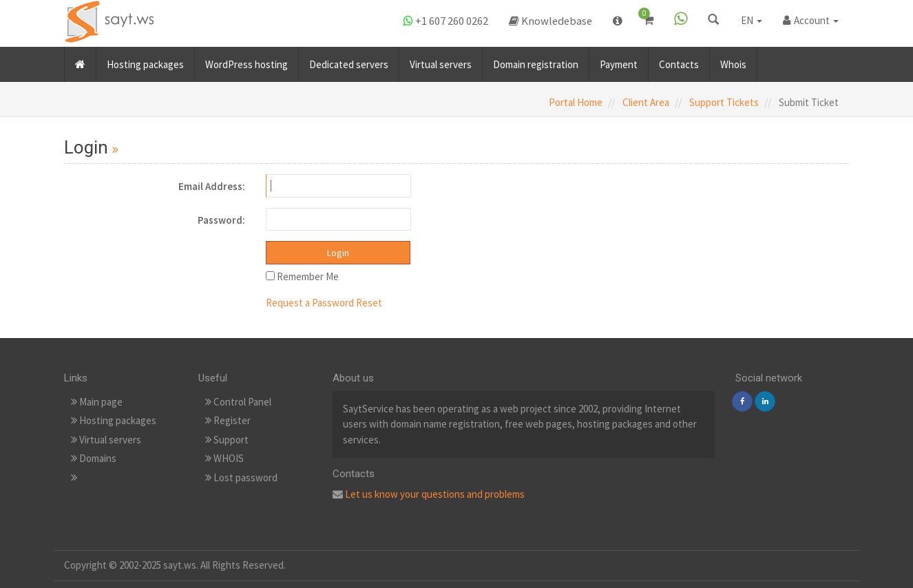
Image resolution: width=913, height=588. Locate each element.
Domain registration (536, 61)
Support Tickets (724, 102)
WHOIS (224, 458)
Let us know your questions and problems (435, 494)
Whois (733, 61)
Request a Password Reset (324, 303)
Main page (97, 402)
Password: (221, 220)
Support (227, 440)
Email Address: (212, 186)
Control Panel (238, 402)
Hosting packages (145, 61)
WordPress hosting (246, 61)
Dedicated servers (349, 61)
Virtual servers (441, 61)
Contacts (679, 61)
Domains (94, 458)
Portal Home (576, 102)
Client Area (646, 102)
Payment (619, 61)
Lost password (241, 477)
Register (228, 420)
